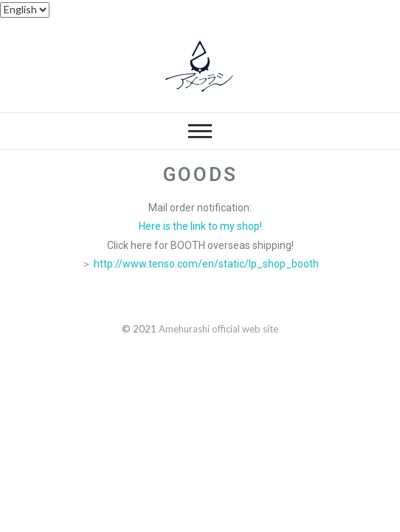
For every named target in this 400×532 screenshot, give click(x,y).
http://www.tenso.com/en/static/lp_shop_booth (206, 264)
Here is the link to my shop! (200, 226)
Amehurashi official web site (218, 329)
